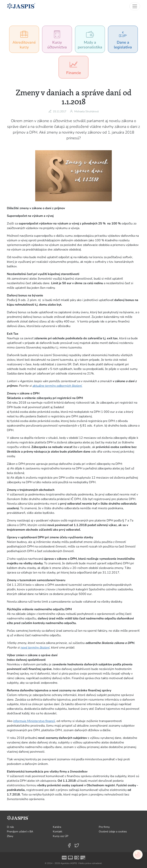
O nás (10, 827)
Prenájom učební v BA (20, 832)
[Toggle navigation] (135, 6)
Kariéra (57, 827)
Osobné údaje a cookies (113, 832)
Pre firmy (104, 827)
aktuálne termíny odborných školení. (57, 386)
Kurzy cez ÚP (61, 836)
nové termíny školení (35, 648)
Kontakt (58, 832)
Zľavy (10, 836)
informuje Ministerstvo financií (34, 721)
